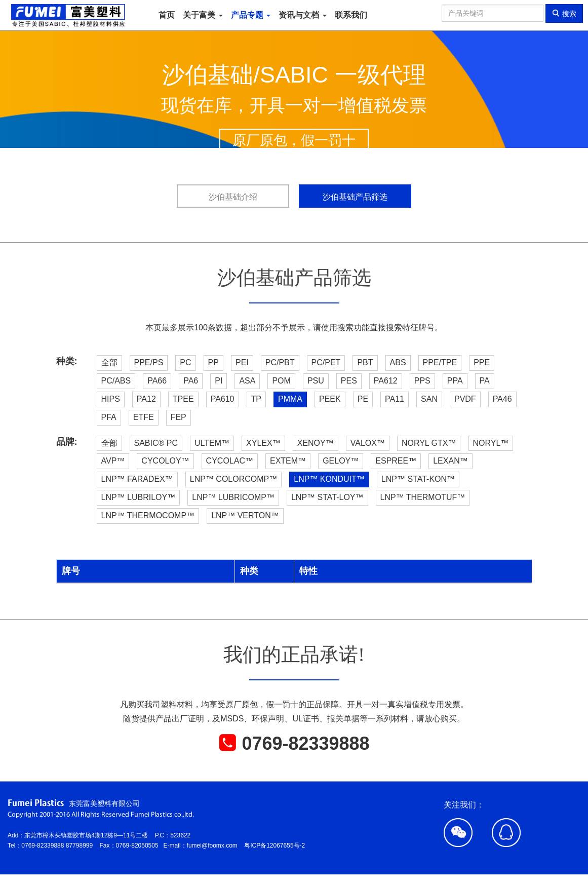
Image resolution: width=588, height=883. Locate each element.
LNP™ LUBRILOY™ (139, 497)
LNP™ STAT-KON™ (418, 479)
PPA (455, 381)
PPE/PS (149, 362)
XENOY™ (316, 443)
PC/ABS (116, 381)
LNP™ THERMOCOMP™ (148, 515)
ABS (398, 362)
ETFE (144, 417)
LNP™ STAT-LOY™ (327, 497)
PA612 (386, 381)
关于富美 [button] (203, 15)
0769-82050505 (140, 846)
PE (363, 399)
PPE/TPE (440, 362)
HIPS (111, 399)
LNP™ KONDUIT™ (329, 479)
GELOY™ (341, 461)
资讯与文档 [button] (302, 15)
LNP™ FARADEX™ (137, 479)
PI (219, 381)
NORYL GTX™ (429, 443)
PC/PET (326, 362)
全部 (109, 362)
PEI (242, 362)
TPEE (183, 399)
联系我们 (351, 15)
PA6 (191, 381)
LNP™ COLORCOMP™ (233, 479)
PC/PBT (280, 362)
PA (485, 381)
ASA (247, 381)
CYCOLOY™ (165, 461)
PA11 (395, 399)
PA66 (157, 381)
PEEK (330, 399)
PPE (482, 362)
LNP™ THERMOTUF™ (423, 497)
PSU (316, 381)
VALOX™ (368, 443)
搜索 (564, 13)
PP (213, 362)
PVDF (465, 399)
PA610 (223, 399)
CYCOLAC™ (230, 461)
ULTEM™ (212, 443)
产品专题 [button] (251, 15)
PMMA (290, 399)
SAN (429, 399)
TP (256, 399)
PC (185, 362)
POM (281, 381)
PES (349, 381)
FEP (179, 417)
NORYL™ (491, 443)
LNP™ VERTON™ (245, 515)
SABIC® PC (156, 443)
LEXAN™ (450, 461)
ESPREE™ (396, 461)
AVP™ (113, 461)
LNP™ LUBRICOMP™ (233, 497)
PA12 (146, 399)
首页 (167, 15)
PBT (365, 362)
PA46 (502, 399)
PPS (422, 381)
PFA (109, 417)
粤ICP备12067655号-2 (275, 846)
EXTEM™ (288, 461)
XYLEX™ (263, 443)
